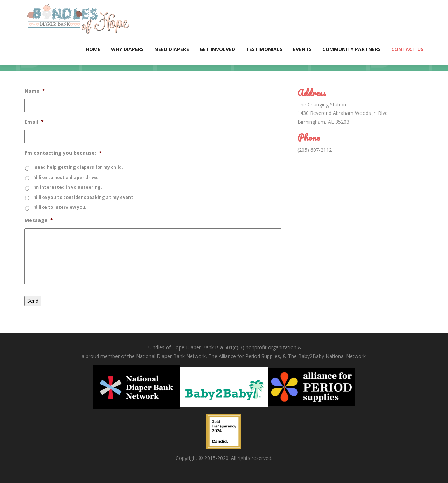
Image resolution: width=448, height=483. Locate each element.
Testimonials (264, 49)
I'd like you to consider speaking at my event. (83, 197)
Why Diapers (127, 49)
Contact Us (407, 49)
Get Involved (217, 49)
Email (34, 122)
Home (93, 49)
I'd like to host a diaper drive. (65, 177)
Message (39, 220)
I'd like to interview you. (59, 207)
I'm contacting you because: (63, 153)
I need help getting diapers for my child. (78, 167)
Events (302, 49)
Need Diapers (172, 49)
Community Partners (352, 49)
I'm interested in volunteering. (67, 187)
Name (35, 91)
